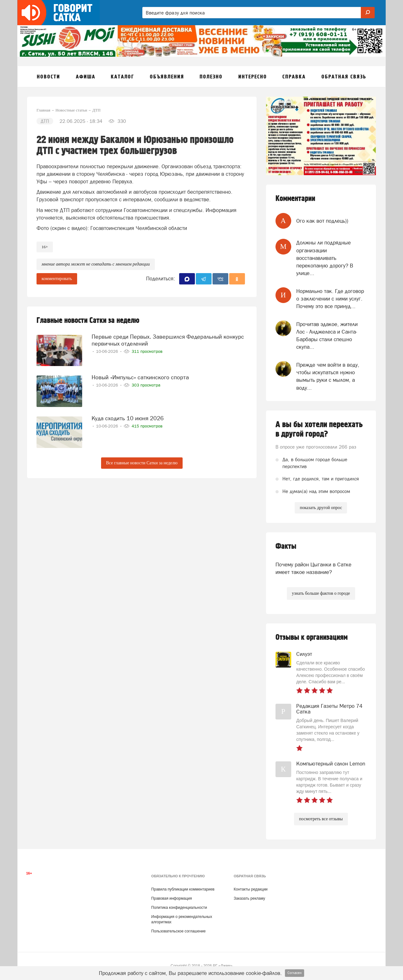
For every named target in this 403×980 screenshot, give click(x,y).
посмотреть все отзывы (321, 819)
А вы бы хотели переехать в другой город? (319, 429)
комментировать (57, 279)
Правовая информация (171, 898)
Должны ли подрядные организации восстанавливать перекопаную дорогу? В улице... (325, 258)
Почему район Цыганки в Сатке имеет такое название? (313, 568)
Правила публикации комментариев (183, 889)
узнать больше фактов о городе (321, 593)
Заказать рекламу (249, 898)
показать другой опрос (321, 508)
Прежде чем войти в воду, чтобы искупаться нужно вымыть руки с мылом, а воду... (328, 376)
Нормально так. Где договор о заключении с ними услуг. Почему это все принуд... (330, 299)
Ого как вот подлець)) (322, 221)
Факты (286, 546)
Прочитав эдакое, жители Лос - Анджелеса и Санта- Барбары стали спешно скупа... (327, 336)
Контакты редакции (250, 889)
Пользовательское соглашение (178, 931)
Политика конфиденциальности (179, 908)
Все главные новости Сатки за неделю (142, 463)
